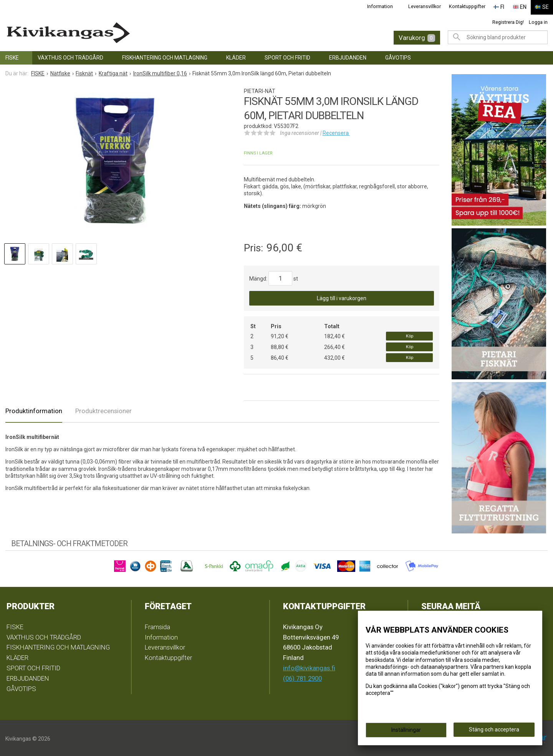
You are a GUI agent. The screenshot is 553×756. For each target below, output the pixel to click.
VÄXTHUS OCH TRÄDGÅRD (70, 56)
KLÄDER (236, 56)
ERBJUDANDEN (348, 56)
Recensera (336, 131)
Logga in (538, 21)
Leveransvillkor (429, 6)
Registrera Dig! (508, 21)
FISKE (12, 56)
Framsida (157, 625)
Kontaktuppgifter (471, 6)
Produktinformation (34, 410)
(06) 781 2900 (302, 677)
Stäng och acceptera (494, 729)
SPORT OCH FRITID (287, 56)
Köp (410, 335)
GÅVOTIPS (398, 56)
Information (384, 6)
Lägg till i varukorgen (342, 297)
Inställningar (406, 730)
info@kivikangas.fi (309, 666)
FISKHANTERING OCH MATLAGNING (165, 56)
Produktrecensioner (103, 410)
